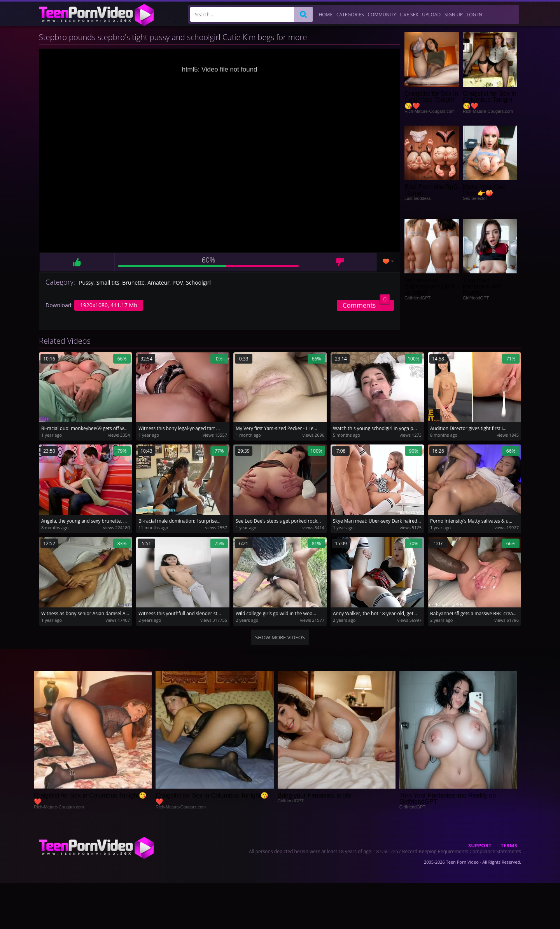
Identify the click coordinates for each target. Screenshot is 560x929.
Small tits (108, 283)
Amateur (158, 283)
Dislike (340, 262)
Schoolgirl (198, 283)
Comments (366, 305)
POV (178, 283)
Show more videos (280, 637)
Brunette (133, 283)
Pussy (86, 283)
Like (77, 262)
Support (480, 845)
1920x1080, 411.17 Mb (109, 305)
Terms (509, 845)
